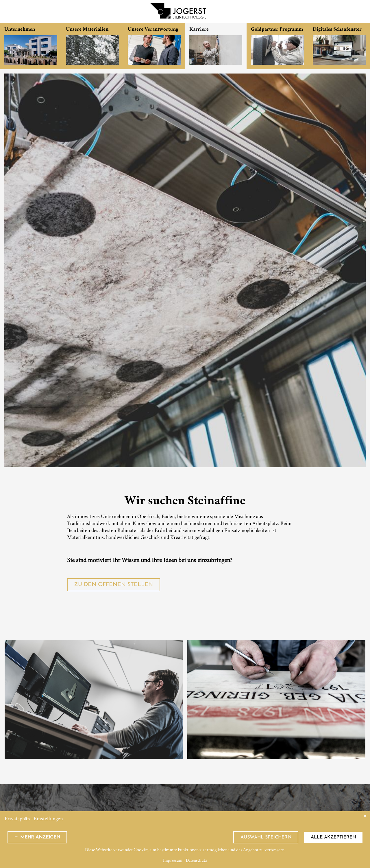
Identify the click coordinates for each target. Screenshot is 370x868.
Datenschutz (197, 861)
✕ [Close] (365, 816)
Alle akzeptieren (333, 837)
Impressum (173, 861)
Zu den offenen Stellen (113, 585)
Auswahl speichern (266, 837)
